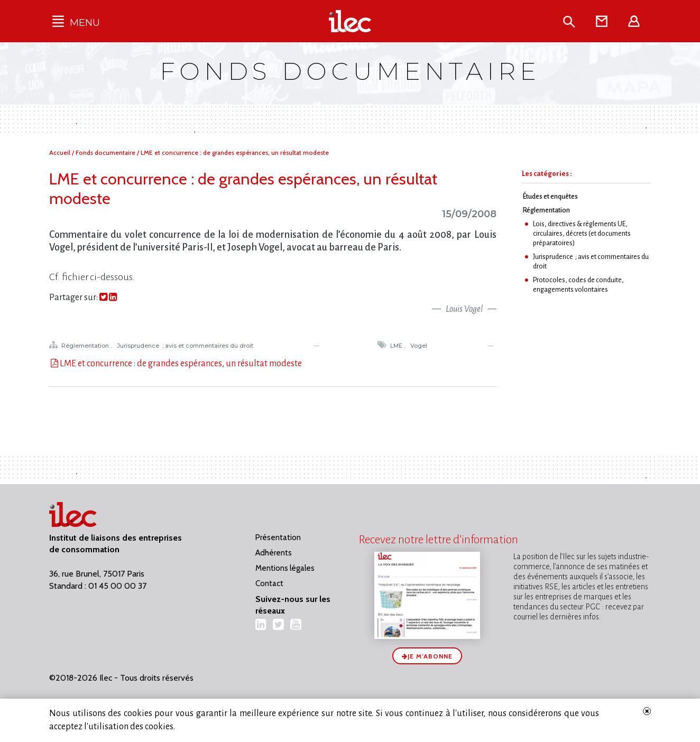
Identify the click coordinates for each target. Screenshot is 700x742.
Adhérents (274, 553)
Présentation (278, 537)
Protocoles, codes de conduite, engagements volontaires (578, 285)
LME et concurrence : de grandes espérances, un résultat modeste (235, 152)
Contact (269, 583)
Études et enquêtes (550, 196)
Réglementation (86, 346)
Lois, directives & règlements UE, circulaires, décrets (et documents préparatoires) (582, 233)
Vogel (420, 346)
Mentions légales (285, 568)
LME (397, 346)
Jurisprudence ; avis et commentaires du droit (186, 346)
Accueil (61, 152)
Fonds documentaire (106, 152)
